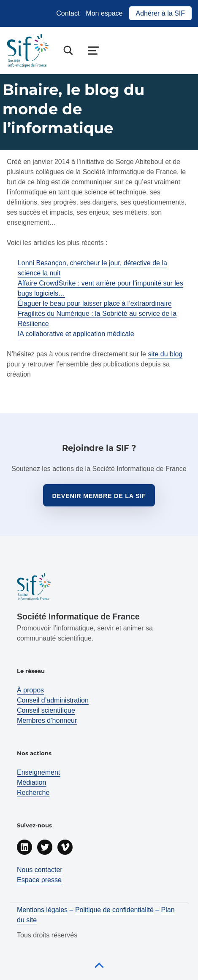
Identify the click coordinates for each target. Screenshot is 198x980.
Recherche (33, 793)
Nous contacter (40, 870)
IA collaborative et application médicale (76, 334)
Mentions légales (42, 910)
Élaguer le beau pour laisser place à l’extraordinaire (95, 303)
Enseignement (38, 772)
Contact (68, 13)
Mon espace (104, 13)
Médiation (31, 782)
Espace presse (39, 880)
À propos (30, 690)
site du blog (165, 354)
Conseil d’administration (53, 700)
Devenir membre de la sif (99, 496)
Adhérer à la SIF (161, 13)
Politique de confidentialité (114, 910)
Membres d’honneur (47, 720)
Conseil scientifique (46, 710)
